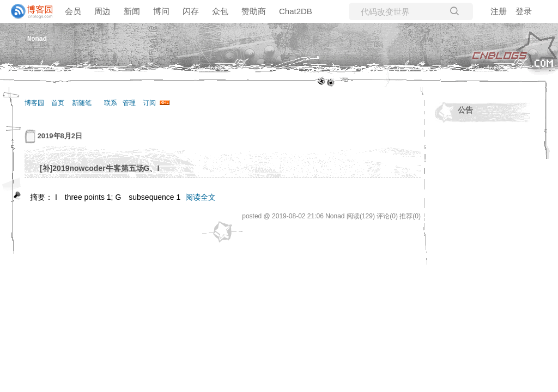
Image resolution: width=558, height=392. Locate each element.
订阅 (149, 103)
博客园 (34, 103)
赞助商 (254, 11)
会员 (73, 11)
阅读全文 (201, 197)
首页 (58, 103)
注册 (499, 11)
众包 (220, 11)
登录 (524, 11)
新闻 (132, 11)
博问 (161, 11)
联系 (111, 103)
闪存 (191, 11)
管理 (129, 103)
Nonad (37, 38)
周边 (102, 11)
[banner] (27, 11)
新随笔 (82, 103)
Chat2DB (296, 11)
